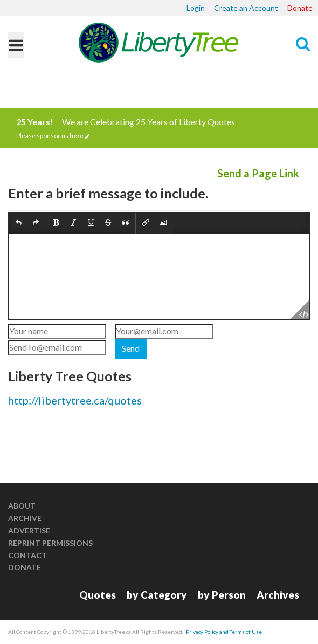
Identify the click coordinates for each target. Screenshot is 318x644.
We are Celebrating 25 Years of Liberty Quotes (159, 128)
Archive (25, 518)
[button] (19, 223)
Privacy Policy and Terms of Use (224, 632)
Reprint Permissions (50, 543)
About (22, 506)
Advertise (29, 530)
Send (131, 348)
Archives (278, 595)
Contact (27, 555)
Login (196, 8)
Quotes (98, 595)
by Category (157, 595)
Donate (300, 8)
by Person (222, 595)
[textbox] (159, 276)
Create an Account (246, 8)
